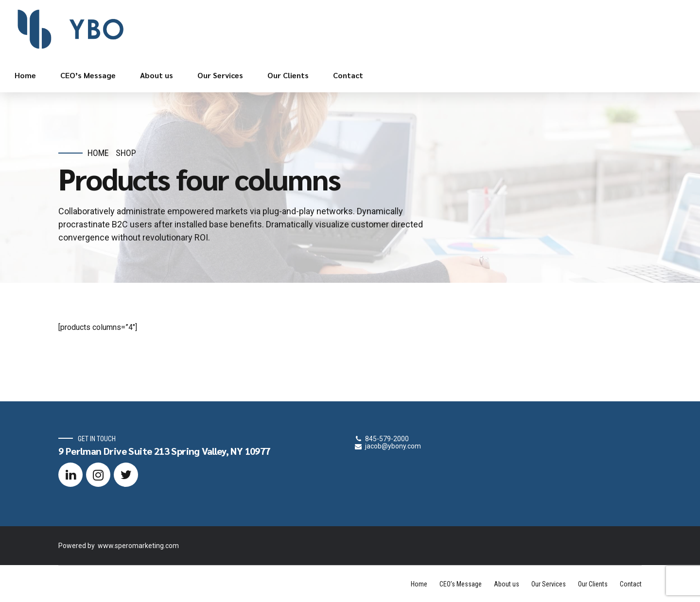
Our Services (220, 75)
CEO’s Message (88, 75)
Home (25, 75)
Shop (126, 153)
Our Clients (288, 75)
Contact (348, 75)
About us (157, 75)
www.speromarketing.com (138, 546)
